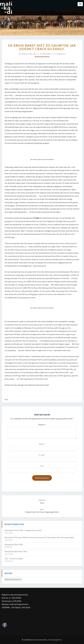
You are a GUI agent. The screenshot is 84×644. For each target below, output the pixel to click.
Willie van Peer (30, 54)
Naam (42, 444)
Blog (6, 399)
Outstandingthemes (55, 640)
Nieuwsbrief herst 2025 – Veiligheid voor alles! (23, 530)
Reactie (42, 425)
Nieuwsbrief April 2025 (14, 544)
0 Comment (60, 54)
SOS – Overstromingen (14, 559)
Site (42, 466)
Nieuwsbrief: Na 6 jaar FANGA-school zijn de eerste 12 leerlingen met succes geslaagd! (39, 537)
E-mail (42, 455)
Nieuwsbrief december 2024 (16, 551)
